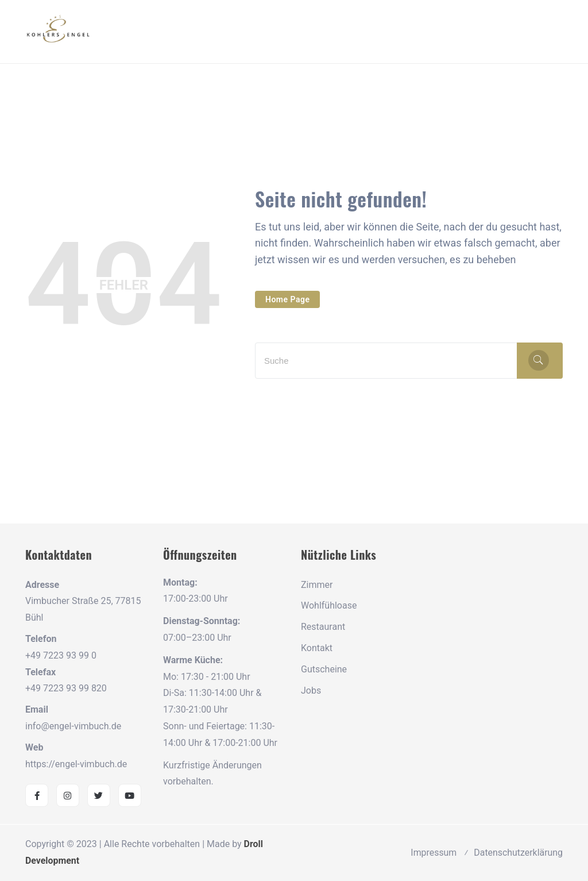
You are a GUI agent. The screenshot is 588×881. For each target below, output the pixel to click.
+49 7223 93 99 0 (61, 655)
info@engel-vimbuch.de (73, 726)
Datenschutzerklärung (518, 853)
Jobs (311, 690)
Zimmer (317, 585)
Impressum (433, 853)
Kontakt (317, 648)
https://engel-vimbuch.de (76, 764)
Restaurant (323, 627)
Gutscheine (324, 669)
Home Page (287, 299)
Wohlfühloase (329, 605)
